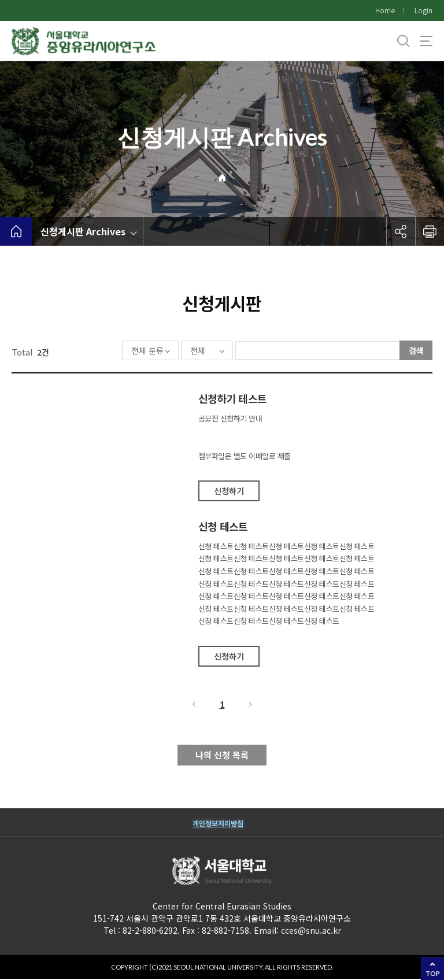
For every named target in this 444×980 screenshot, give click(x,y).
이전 (193, 705)
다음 (251, 705)
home (16, 231)
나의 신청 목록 (222, 756)
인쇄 (430, 231)
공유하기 (401, 231)
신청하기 (229, 492)
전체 (164, 351)
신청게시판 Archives (83, 231)
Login (423, 10)
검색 (416, 350)
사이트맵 (426, 41)
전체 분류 (114, 351)
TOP (433, 973)
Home (385, 10)
